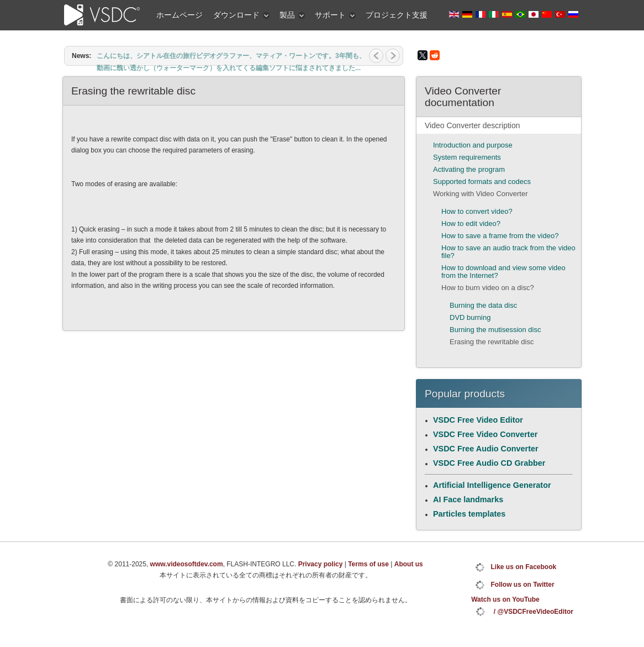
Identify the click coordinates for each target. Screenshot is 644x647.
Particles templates (469, 514)
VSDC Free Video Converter (485, 434)
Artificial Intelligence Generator (492, 485)
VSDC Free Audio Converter (486, 449)
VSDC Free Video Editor (478, 420)
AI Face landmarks (468, 499)
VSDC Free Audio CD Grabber (489, 463)
